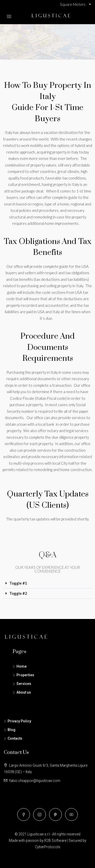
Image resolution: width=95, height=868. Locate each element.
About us (24, 692)
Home (22, 666)
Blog (12, 730)
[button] (48, 583)
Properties (25, 675)
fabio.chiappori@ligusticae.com (35, 781)
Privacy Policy (19, 721)
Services (24, 684)
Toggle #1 (18, 583)
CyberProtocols (48, 847)
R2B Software (55, 841)
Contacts (15, 738)
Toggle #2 (18, 593)
